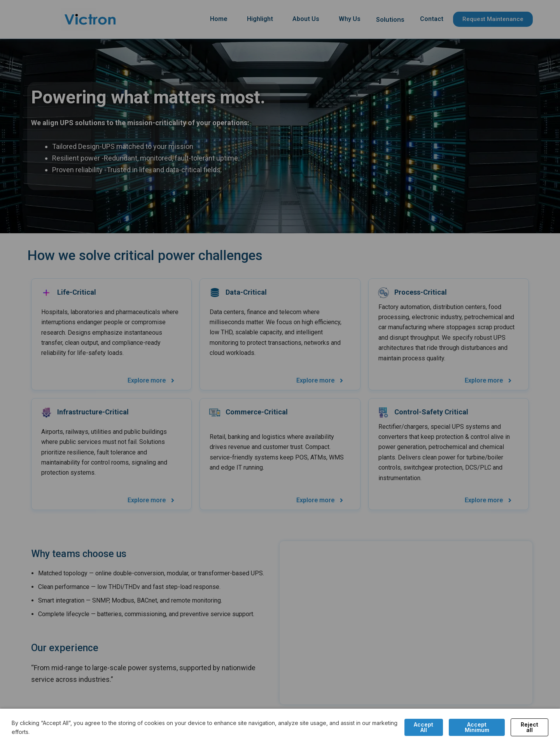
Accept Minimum (477, 727)
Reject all (529, 727)
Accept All (423, 727)
